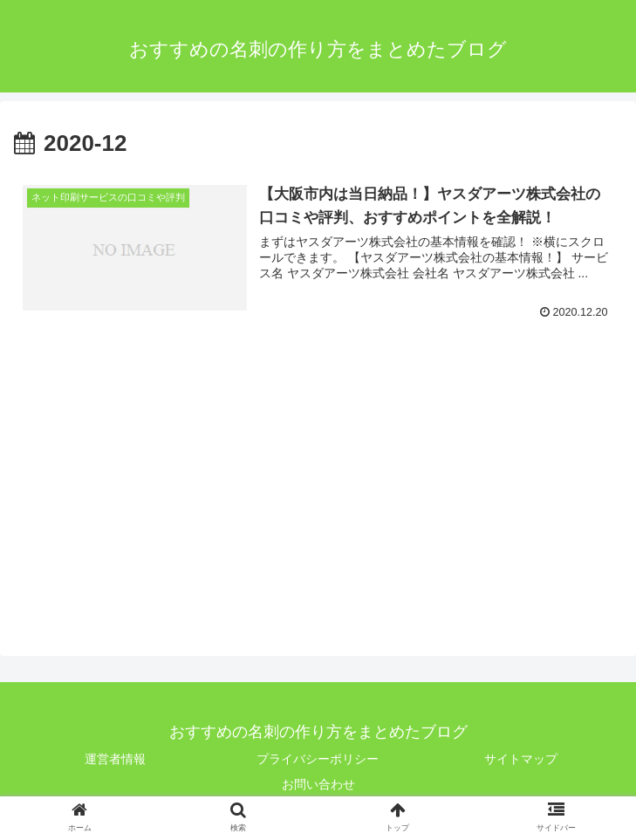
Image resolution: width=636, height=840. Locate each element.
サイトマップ (521, 759)
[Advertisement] (161, 482)
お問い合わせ (318, 784)
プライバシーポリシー (318, 759)
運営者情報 (115, 759)
